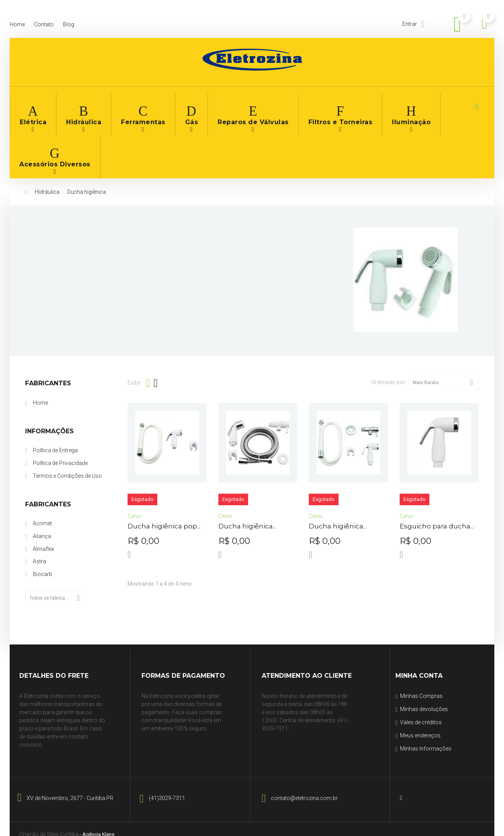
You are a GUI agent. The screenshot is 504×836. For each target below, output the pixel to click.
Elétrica (31, 108)
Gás (170, 108)
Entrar (410, 24)
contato (44, 24)
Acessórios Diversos (422, 108)
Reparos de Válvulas (224, 108)
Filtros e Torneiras (298, 108)
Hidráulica (75, 108)
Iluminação (358, 108)
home (17, 24)
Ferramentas (127, 108)
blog (69, 24)
